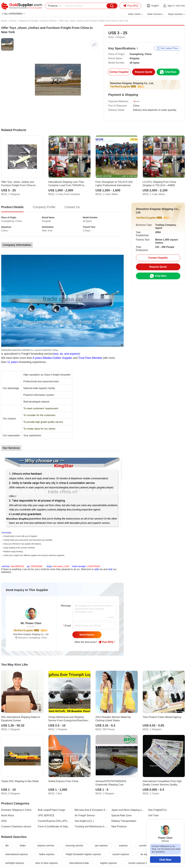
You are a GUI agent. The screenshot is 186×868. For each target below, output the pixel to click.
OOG (4, 821)
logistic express (108, 863)
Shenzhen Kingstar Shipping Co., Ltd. (132, 83)
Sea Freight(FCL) (158, 810)
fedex (23, 846)
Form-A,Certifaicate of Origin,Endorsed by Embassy (54, 826)
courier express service (141, 863)
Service (13, 21)
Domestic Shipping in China (16, 810)
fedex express (47, 854)
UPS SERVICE (46, 815)
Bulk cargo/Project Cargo (52, 810)
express (123, 846)
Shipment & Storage (28, 21)
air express (146, 854)
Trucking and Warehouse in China (91, 826)
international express (17, 854)
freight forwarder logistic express (83, 854)
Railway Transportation (124, 821)
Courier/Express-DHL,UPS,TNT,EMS (54, 821)
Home (4, 21)
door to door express (47, 863)
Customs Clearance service (16, 826)
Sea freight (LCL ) (84, 821)
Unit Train (153, 815)
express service (46, 846)
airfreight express (15, 863)
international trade (79, 863)
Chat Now (165, 860)
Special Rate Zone (122, 815)
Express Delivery (49, 21)
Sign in (171, 6)
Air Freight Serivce (85, 815)
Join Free (180, 6)
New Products (119, 826)
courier (143, 846)
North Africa (8, 815)
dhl (7, 846)
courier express (121, 854)
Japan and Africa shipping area (128, 810)
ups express (101, 846)
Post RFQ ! (106, 642)
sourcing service (74, 846)
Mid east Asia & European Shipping (91, 810)
